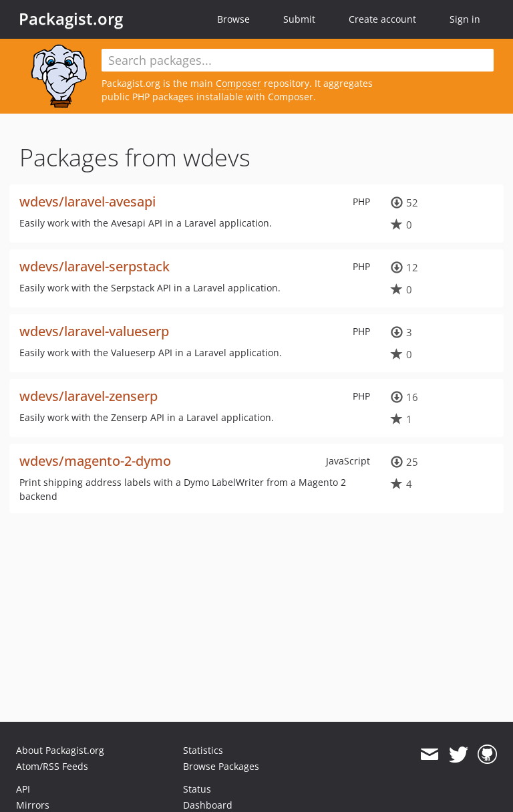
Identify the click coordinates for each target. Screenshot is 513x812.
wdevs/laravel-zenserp (89, 396)
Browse (233, 19)
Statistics (203, 750)
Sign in (465, 19)
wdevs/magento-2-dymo (95, 461)
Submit (299, 19)
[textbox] (298, 60)
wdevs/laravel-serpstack (95, 266)
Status (197, 789)
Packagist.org (71, 19)
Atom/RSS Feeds (52, 766)
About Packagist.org (60, 750)
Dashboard (208, 805)
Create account (382, 19)
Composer (238, 83)
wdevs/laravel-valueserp (94, 331)
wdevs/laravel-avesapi (88, 201)
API (23, 789)
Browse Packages (221, 766)
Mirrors (33, 805)
